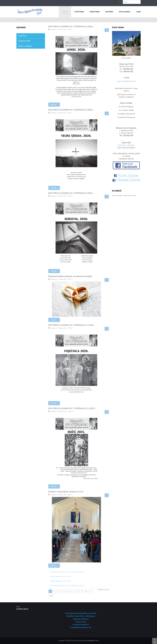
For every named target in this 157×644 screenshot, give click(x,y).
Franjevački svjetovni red (81, 627)
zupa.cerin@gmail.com (126, 81)
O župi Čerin (22, 36)
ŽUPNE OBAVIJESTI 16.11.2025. (61, 576)
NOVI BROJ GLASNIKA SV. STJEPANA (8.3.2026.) (71, 110)
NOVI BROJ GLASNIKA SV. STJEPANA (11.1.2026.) (71, 325)
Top (155, 641)
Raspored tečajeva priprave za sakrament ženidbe (70, 276)
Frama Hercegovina (81, 625)
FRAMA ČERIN (126, 180)
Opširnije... (54, 105)
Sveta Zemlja (81, 622)
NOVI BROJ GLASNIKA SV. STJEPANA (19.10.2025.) (67, 586)
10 (86, 591)
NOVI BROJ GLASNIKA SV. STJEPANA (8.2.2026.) (71, 193)
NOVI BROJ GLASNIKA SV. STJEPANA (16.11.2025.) (67, 572)
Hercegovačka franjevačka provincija (81, 613)
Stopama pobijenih (81, 619)
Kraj (51, 596)
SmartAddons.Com (93, 641)
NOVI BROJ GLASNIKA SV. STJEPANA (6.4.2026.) (71, 27)
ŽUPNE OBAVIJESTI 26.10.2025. (61, 581)
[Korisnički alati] (107, 30)
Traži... (120, 2)
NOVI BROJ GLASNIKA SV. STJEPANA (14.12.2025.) (72, 408)
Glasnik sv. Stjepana (25, 46)
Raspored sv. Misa (24, 41)
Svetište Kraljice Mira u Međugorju (81, 616)
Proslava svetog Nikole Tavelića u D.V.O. (66, 492)
